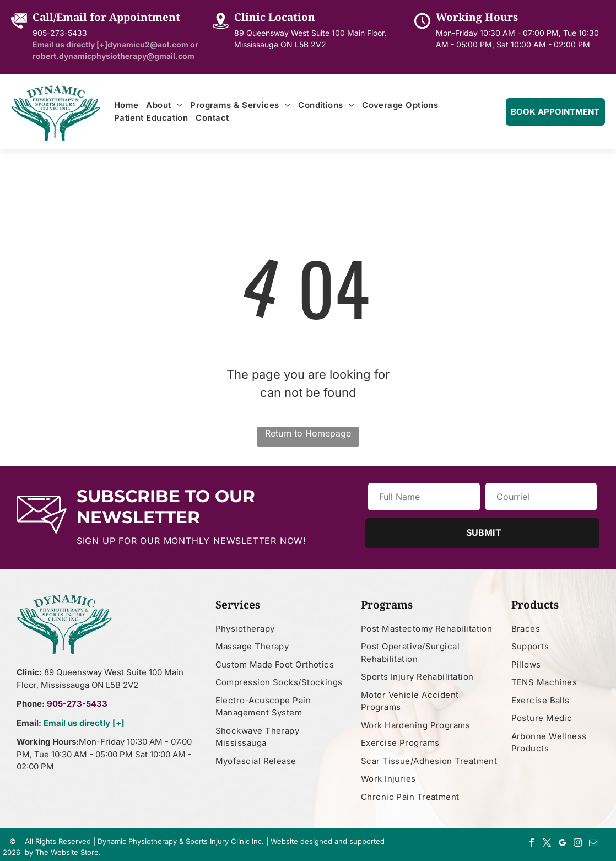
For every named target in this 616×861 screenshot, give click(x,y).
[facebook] (531, 844)
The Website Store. (68, 852)
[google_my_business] (562, 844)
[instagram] (578, 844)
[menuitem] (126, 106)
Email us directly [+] (84, 723)
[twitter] (547, 844)
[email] (593, 844)
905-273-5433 (60, 33)
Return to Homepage (308, 433)
